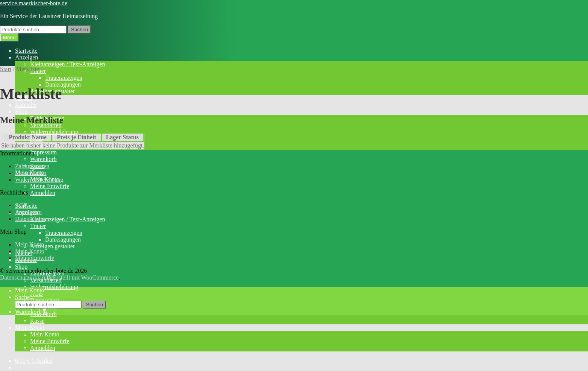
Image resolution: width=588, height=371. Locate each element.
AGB (21, 205)
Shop (21, 112)
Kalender (26, 105)
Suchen (80, 30)
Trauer (38, 226)
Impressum (43, 152)
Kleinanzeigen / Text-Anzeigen (67, 64)
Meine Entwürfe (50, 186)
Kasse (37, 321)
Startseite (26, 51)
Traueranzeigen (64, 78)
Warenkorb (43, 159)
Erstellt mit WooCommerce (86, 277)
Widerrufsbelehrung (54, 132)
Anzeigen (27, 57)
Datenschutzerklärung (26, 277)
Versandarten (31, 173)
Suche (22, 297)
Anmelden (43, 193)
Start (6, 69)
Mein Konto (30, 328)
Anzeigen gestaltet (52, 246)
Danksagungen (63, 84)
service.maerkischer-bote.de (34, 3)
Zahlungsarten (32, 166)
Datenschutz (30, 219)
